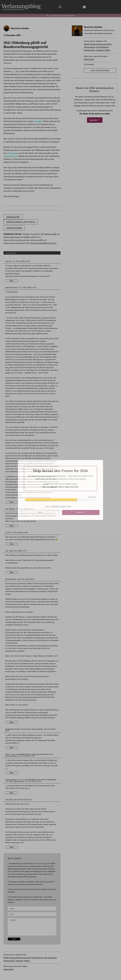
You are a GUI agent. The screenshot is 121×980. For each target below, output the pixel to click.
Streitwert (19, 961)
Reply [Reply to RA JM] (12, 544)
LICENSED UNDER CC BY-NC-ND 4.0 (21, 222)
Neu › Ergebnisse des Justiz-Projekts (60, 16)
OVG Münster (12, 153)
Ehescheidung (38, 958)
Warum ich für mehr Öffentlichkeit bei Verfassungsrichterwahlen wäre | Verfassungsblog (29, 755)
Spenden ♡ (95, 120)
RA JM (7, 533)
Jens (7, 551)
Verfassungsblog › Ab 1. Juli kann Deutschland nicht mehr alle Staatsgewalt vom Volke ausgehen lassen (31, 780)
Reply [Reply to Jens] (12, 572)
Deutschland (9, 969)
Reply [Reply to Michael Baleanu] (12, 722)
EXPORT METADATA (14, 228)
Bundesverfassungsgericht (20, 958)
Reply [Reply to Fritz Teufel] (12, 847)
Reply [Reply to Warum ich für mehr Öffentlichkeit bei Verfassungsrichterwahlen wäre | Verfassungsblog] (12, 773)
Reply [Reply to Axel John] (12, 281)
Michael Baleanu (11, 579)
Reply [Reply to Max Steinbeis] (12, 526)
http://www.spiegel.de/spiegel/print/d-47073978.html (34, 697)
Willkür (27, 961)
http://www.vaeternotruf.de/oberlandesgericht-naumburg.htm (28, 276)
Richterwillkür (9, 961)
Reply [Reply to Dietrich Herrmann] (12, 502)
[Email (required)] (32, 914)
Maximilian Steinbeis (20, 28)
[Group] (21, 5)
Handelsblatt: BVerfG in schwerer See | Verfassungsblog (24, 729)
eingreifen (38, 121)
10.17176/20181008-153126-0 (43, 243)
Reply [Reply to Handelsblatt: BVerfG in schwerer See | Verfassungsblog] (12, 747)
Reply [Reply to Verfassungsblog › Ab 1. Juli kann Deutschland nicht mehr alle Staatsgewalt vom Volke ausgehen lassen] (12, 793)
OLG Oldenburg (50, 958)
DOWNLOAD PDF (13, 217)
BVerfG (6, 958)
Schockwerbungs (10, 156)
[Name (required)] (32, 908)
